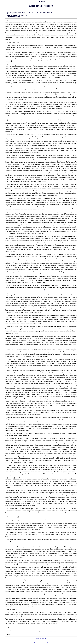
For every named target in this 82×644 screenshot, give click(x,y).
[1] (45, 291)
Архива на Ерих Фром (42, 639)
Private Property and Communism (48, 631)
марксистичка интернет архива (42, 642)
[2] (54, 461)
